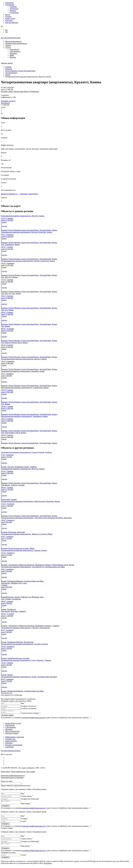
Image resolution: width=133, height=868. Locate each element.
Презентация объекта (22, 91)
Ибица (32, 548)
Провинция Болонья (15, 658)
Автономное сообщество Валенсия (21, 565)
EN (6, 32)
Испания (4, 532)
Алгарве (14, 499)
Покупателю (10, 726)
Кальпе (72, 565)
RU (6, 30)
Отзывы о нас (10, 740)
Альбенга (33, 467)
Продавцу (9, 730)
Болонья (26, 658)
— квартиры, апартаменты (28, 194)
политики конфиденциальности (33, 718)
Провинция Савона (22, 467)
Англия (17, 597)
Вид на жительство (12, 732)
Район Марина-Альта (60, 565)
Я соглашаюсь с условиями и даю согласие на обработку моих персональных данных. (46, 718)
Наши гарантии (11, 742)
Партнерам (9, 748)
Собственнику (11, 728)
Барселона (21, 532)
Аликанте (56, 626)
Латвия (4, 609)
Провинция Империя (15, 581)
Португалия (5, 499)
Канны (55, 230)
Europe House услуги (13, 724)
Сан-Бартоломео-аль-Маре (34, 581)
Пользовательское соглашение (12, 778)
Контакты (9, 744)
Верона (10, 675)
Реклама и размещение (14, 746)
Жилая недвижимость (9, 194)
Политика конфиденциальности (13, 776)
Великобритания (7, 597)
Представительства (18, 772)
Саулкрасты (11, 609)
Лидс (42, 597)
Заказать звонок (7, 63)
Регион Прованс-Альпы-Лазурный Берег (24, 230)
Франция (4, 230)
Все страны (31, 772)
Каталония (12, 532)
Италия (4, 467)
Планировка (34, 91)
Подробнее (48, 865)
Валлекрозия (29, 642)
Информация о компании (15, 738)
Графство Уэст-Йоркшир (30, 597)
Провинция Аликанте (43, 565)
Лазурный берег (45, 230)
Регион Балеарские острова (18, 548)
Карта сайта (5, 772)
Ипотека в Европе (12, 734)
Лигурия (10, 467)
